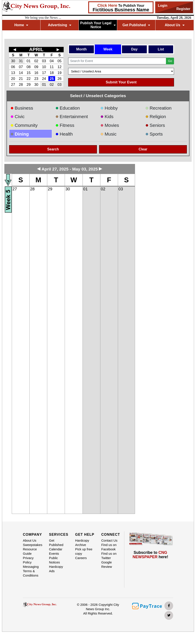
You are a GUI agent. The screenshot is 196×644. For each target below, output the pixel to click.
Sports (154, 134)
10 (44, 67)
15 (29, 73)
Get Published (136, 25)
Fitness (65, 125)
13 (13, 73)
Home (21, 25)
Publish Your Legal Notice (98, 25)
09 (36, 67)
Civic (18, 116)
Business (22, 108)
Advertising (60, 25)
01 (29, 61)
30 (13, 61)
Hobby (109, 108)
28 (21, 84)
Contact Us (109, 540)
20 (13, 79)
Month (81, 49)
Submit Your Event (121, 82)
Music (108, 134)
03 (44, 61)
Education (68, 108)
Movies (110, 125)
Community (24, 125)
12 (59, 67)
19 (59, 73)
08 (29, 67)
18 (52, 73)
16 (36, 73)
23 (36, 79)
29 (29, 84)
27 (13, 84)
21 (21, 79)
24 (44, 79)
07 (21, 67)
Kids (107, 116)
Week (108, 49)
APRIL (36, 49)
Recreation (159, 108)
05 (59, 61)
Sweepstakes (33, 545)
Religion (156, 116)
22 (29, 79)
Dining (20, 134)
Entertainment (72, 116)
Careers (81, 558)
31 (21, 61)
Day (134, 49)
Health (64, 134)
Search (53, 149)
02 (36, 61)
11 (52, 67)
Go (170, 61)
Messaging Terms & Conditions (31, 571)
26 (59, 79)
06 (13, 67)
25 (52, 79)
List (161, 49)
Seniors (155, 125)
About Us (174, 25)
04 (52, 61)
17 (44, 73)
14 (21, 73)
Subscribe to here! (150, 555)
